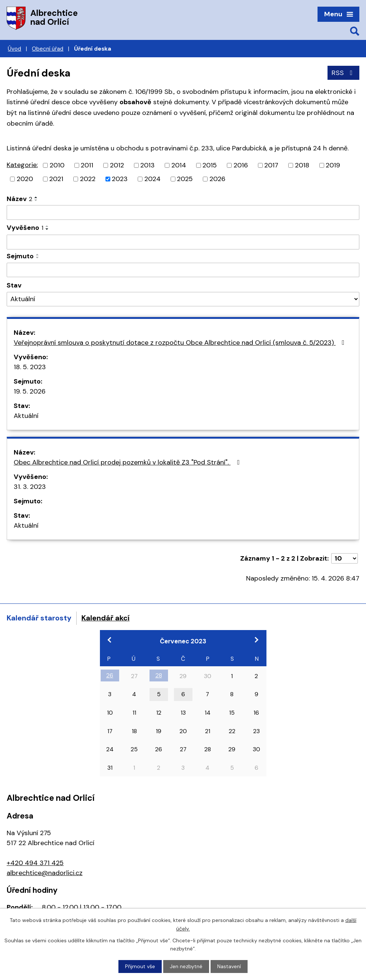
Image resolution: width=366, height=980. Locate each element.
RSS (344, 73)
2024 (152, 179)
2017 (271, 165)
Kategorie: (22, 165)
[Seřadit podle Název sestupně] (36, 200)
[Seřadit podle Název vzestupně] (36, 197)
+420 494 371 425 (35, 863)
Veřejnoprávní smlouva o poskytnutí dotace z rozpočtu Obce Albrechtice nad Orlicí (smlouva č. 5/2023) (181, 343)
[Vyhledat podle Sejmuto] (183, 270)
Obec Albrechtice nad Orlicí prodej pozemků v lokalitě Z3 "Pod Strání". (128, 462)
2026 (217, 179)
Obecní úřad (48, 49)
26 (110, 675)
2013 (147, 165)
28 (159, 675)
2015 (210, 165)
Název (19, 199)
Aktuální (26, 416)
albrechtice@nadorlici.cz (45, 873)
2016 (241, 165)
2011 (87, 165)
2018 (302, 165)
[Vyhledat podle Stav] (183, 299)
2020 (25, 179)
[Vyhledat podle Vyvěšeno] (183, 242)
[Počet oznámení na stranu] (345, 558)
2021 (56, 179)
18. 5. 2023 (30, 367)
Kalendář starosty (39, 618)
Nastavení (229, 966)
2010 (57, 165)
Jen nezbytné (186, 966)
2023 (120, 179)
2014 (179, 165)
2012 (117, 165)
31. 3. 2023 (30, 487)
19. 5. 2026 (30, 391)
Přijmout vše (140, 966)
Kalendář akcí (105, 618)
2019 (333, 165)
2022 (88, 179)
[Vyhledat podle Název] (183, 212)
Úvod (14, 49)
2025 (185, 179)
